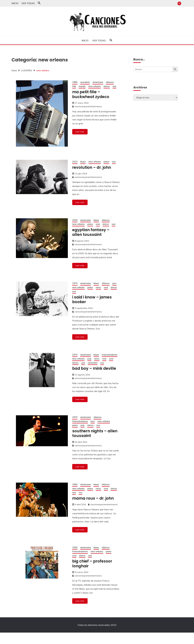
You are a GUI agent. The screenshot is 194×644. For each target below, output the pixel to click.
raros (98, 287)
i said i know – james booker (92, 300)
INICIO (15, 3)
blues (83, 162)
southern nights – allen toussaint (95, 433)
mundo (82, 86)
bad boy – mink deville (94, 368)
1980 (75, 82)
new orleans (95, 86)
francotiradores (110, 355)
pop (89, 359)
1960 (75, 484)
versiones (93, 363)
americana (98, 82)
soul (98, 224)
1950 (75, 547)
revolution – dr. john (92, 167)
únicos (107, 86)
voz (102, 363)
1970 (75, 283)
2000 (75, 220)
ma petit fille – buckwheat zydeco (91, 94)
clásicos (110, 82)
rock (104, 359)
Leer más (80, 132)
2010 (75, 162)
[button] (39, 4)
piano (106, 162)
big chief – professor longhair (92, 564)
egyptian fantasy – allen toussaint (91, 232)
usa (114, 86)
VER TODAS (28, 3)
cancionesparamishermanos (88, 106)
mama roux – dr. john (93, 498)
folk (74, 86)
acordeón (85, 82)
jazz (114, 283)
